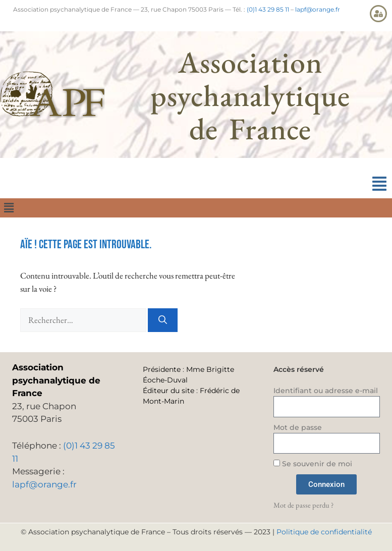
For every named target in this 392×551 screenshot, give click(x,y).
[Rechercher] (163, 320)
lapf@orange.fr (318, 9)
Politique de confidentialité (324, 532)
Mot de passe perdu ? (303, 505)
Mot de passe (298, 427)
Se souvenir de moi (313, 464)
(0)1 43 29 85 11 (268, 9)
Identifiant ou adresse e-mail (326, 391)
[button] (379, 184)
